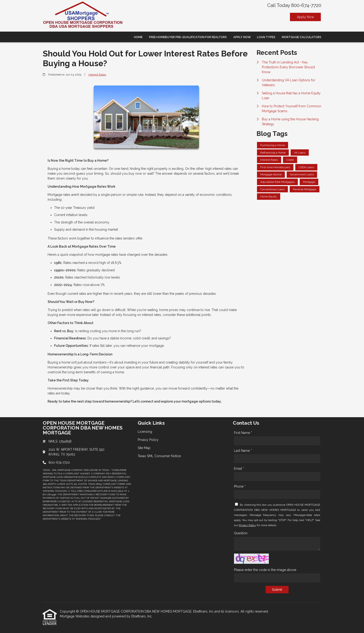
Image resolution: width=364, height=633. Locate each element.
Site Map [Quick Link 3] (144, 448)
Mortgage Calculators (302, 37)
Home (138, 37)
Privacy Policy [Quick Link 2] (148, 440)
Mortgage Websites (75, 616)
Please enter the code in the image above (265, 570)
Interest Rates (97, 75)
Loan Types (266, 37)
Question (241, 533)
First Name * (243, 433)
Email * (239, 469)
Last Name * (243, 451)
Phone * (240, 486)
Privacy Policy (247, 525)
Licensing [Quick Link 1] (145, 432)
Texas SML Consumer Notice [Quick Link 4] (159, 456)
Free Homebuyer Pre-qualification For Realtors (188, 37)
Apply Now (305, 17)
